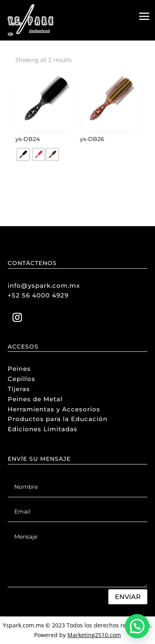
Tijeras (19, 389)
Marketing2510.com (94, 635)
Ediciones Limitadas (43, 429)
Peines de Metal (35, 399)
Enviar (128, 597)
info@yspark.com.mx (44, 286)
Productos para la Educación (58, 419)
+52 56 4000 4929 (38, 295)
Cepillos (22, 379)
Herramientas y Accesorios (54, 409)
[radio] (23, 154)
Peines (19, 369)
